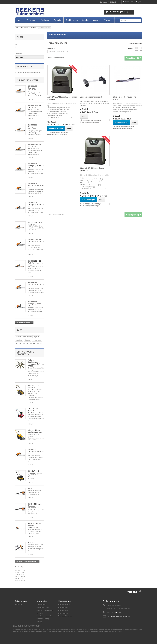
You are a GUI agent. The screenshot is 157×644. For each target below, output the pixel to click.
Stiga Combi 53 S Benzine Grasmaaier (35, 431)
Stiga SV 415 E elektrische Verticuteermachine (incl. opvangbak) (35, 388)
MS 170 (18, 337)
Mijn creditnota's (64, 607)
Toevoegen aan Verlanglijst (59, 133)
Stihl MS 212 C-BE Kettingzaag (35, 145)
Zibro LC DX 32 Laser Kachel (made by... (92, 169)
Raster (137, 49)
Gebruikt (58, 20)
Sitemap (39, 622)
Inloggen (138, 2)
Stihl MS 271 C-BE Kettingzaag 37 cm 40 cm (36, 242)
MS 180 (18, 343)
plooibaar (19, 340)
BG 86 (30, 488)
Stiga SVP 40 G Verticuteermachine (35, 472)
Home (20, 20)
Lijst (141, 49)
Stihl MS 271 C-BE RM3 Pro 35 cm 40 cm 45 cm (36, 263)
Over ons (40, 613)
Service (85, 20)
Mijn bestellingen (64, 605)
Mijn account (65, 601)
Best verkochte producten (26, 353)
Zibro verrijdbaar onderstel (91, 97)
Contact (97, 20)
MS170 (32, 343)
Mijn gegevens (63, 613)
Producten (45, 20)
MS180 (25, 343)
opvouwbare (37, 340)
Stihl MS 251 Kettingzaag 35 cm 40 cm (36, 185)
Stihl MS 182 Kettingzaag (32, 87)
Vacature (108, 20)
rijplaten (28, 340)
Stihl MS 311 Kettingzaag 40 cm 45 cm (36, 304)
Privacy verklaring (43, 619)
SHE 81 (31, 543)
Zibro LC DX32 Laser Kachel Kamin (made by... (62, 98)
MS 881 (40, 343)
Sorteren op (51, 49)
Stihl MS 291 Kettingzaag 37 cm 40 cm (36, 284)
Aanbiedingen (72, 20)
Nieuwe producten (27, 80)
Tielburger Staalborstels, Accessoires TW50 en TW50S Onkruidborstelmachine (36, 364)
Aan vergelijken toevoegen (58, 134)
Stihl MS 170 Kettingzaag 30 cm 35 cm (36, 452)
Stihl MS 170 (27, 337)
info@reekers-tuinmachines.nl (121, 617)
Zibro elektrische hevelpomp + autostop (125, 98)
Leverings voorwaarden (44, 616)
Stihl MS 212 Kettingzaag (32, 126)
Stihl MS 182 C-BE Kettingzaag (35, 106)
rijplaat (36, 337)
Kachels (33, 28)
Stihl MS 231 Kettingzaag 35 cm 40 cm (36, 166)
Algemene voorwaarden (45, 610)
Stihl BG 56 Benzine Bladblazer (35, 505)
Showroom (31, 20)
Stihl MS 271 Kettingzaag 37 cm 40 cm (36, 205)
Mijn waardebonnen (65, 616)
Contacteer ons (128, 2)
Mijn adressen (63, 610)
